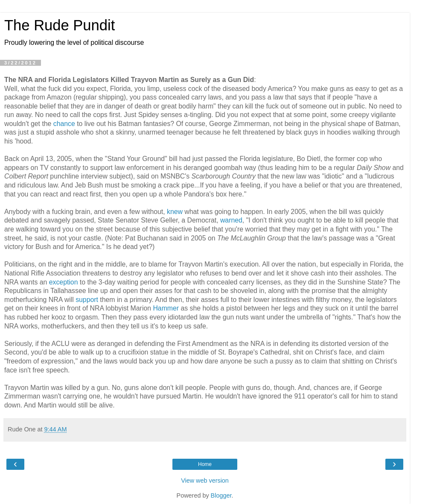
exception (64, 282)
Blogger (221, 495)
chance (64, 124)
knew (175, 212)
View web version (205, 481)
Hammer (166, 308)
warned (231, 220)
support (87, 300)
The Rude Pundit (60, 25)
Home (205, 464)
